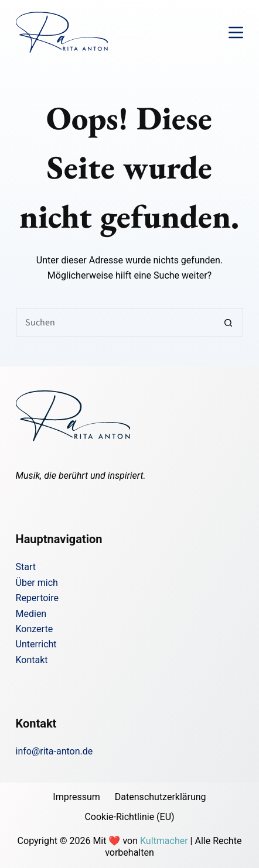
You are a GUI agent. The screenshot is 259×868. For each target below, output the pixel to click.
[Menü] (236, 32)
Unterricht (36, 644)
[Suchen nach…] (115, 323)
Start (26, 567)
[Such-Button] (229, 323)
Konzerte (35, 629)
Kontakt (32, 660)
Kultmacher (164, 841)
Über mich (37, 583)
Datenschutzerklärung (161, 797)
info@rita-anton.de (54, 751)
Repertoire (37, 598)
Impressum (76, 797)
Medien (31, 614)
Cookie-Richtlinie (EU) (129, 817)
